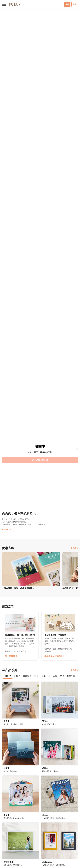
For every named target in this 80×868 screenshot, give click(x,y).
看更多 (74, 548)
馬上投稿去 (11, 656)
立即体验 (6, 529)
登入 (75, 4)
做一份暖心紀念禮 (40, 460)
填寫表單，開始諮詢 (55, 656)
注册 (67, 4)
